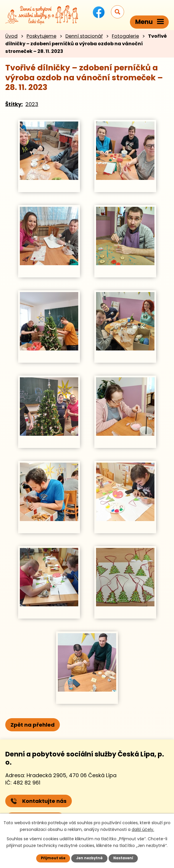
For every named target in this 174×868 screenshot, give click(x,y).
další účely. (143, 829)
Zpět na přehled (33, 725)
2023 (32, 104)
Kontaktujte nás (39, 801)
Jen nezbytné (89, 858)
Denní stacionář (84, 36)
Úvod (11, 36)
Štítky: (14, 104)
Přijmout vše (52, 858)
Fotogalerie (125, 36)
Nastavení (124, 858)
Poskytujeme (41, 36)
